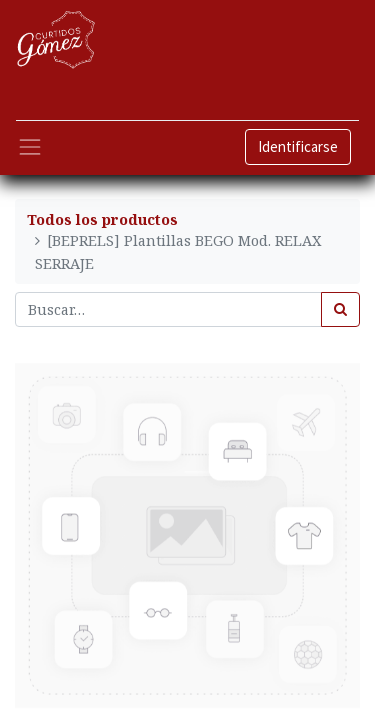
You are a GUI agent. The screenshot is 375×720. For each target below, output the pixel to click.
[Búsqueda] (340, 309)
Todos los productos (102, 219)
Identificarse (298, 146)
